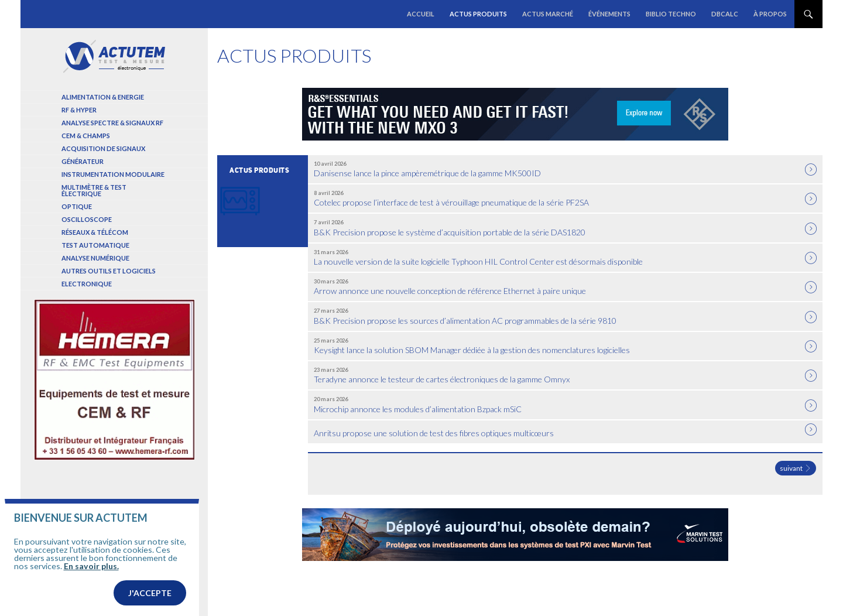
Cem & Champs (86, 136)
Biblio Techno (671, 14)
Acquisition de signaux (103, 148)
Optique (77, 206)
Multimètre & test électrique (94, 190)
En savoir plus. (91, 585)
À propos (770, 14)
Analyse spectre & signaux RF (112, 123)
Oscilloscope (87, 219)
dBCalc (725, 14)
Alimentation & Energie (103, 97)
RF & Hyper (79, 110)
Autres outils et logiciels (109, 271)
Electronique (87, 284)
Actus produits (478, 14)
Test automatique (95, 245)
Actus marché (548, 14)
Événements (609, 14)
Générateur (83, 161)
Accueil (421, 14)
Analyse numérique (95, 258)
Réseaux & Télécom (95, 232)
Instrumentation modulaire (113, 174)
